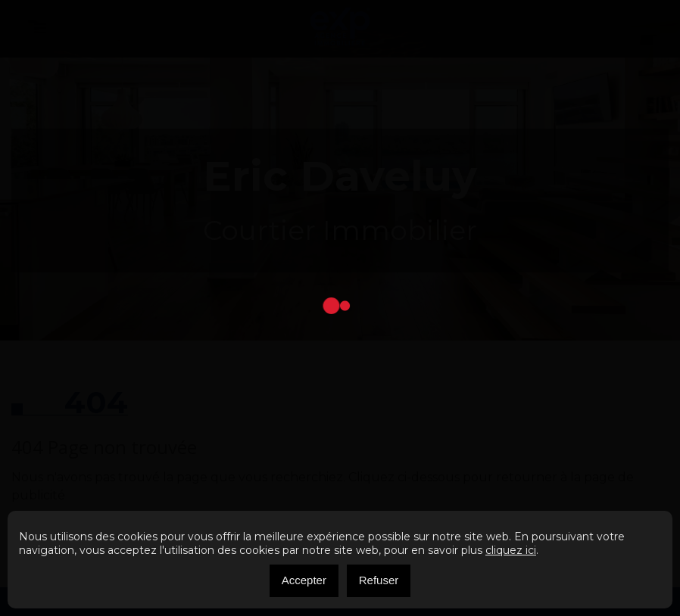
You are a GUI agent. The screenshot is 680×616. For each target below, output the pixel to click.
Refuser (379, 580)
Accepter (304, 580)
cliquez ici (511, 550)
